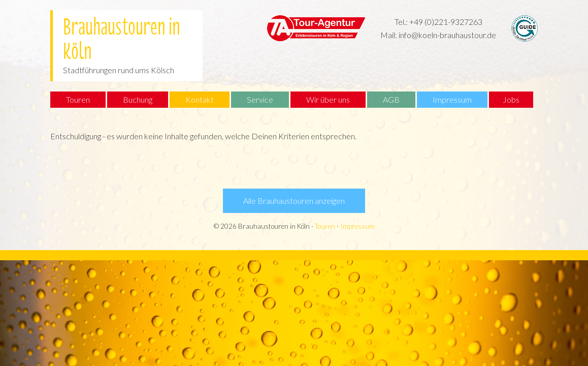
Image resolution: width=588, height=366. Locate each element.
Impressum (357, 226)
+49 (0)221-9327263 (446, 22)
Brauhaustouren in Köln (122, 35)
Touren (325, 226)
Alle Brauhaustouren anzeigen (294, 201)
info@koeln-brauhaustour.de (447, 35)
